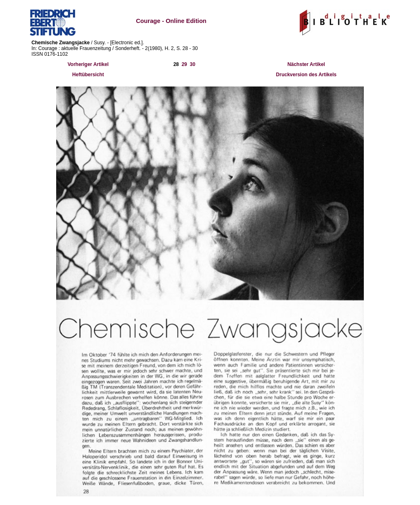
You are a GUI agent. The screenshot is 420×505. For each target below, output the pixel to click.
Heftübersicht (88, 75)
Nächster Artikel (306, 64)
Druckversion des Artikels (306, 75)
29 (184, 64)
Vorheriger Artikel (88, 64)
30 (193, 64)
